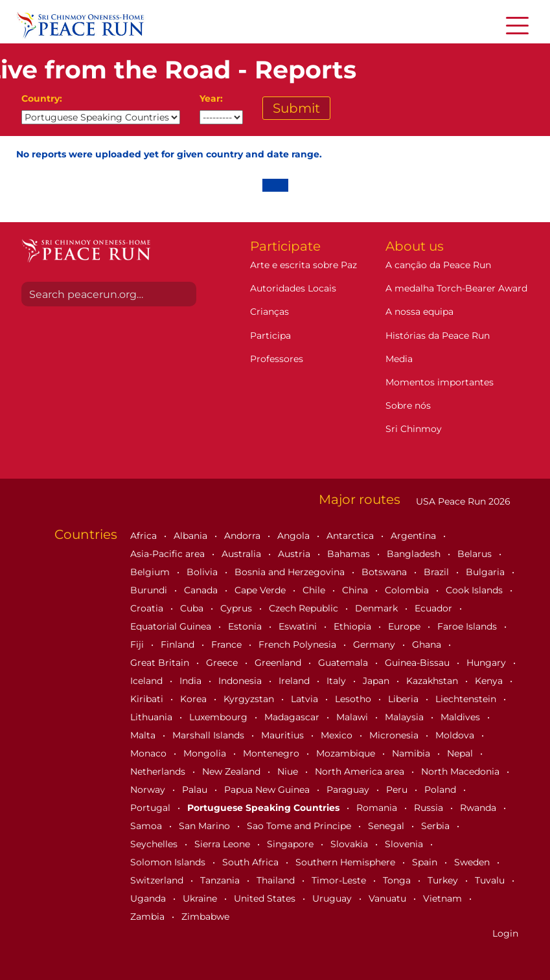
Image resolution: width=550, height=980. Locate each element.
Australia (243, 554)
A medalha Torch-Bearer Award (456, 288)
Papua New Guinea (268, 790)
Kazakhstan (433, 681)
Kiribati (148, 699)
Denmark (378, 608)
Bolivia (203, 572)
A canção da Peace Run (438, 265)
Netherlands (159, 771)
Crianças (269, 312)
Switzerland (158, 880)
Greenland (279, 663)
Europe (406, 626)
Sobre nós (408, 405)
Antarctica (351, 536)
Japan (377, 681)
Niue (289, 771)
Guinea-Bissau (418, 663)
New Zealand (233, 771)
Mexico (338, 735)
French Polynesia (299, 644)
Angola (295, 536)
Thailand (277, 880)
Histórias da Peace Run (438, 336)
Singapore (292, 844)
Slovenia (405, 844)
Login (505, 933)
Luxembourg (220, 717)
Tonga (398, 880)
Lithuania (153, 717)
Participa (270, 336)
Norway (149, 790)
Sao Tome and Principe (300, 826)
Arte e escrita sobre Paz (304, 265)
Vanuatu (389, 898)
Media (399, 359)
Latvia (306, 699)
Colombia (408, 590)
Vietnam (444, 898)
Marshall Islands (210, 735)
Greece (223, 663)
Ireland (295, 681)
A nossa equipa (419, 312)
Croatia (148, 608)
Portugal (152, 808)
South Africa (252, 862)
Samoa (147, 826)
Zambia (149, 917)
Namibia (412, 753)
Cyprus (237, 608)
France (228, 644)
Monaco (150, 753)
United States (266, 898)
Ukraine (201, 898)
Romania (378, 808)
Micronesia (395, 735)
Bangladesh (415, 554)
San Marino (206, 826)
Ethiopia (354, 626)
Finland (179, 644)
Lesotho (354, 699)
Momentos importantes (440, 382)
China (356, 590)
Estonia (246, 626)
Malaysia (406, 717)
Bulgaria (487, 572)
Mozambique (347, 753)
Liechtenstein (467, 699)
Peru (398, 790)
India (192, 681)
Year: (211, 98)
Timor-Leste (340, 880)
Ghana (428, 644)
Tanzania (221, 880)
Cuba (193, 608)
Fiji (138, 644)
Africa (145, 536)
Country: (42, 98)
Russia (430, 808)
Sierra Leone (223, 844)
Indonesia (241, 681)
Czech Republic (305, 608)
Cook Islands (476, 590)
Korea (195, 699)
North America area (361, 771)
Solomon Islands (169, 862)
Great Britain (161, 663)
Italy (338, 681)
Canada (202, 590)
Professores (277, 359)
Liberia (405, 699)
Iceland (148, 681)
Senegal (387, 826)
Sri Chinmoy (414, 429)
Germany (375, 644)
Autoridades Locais (293, 288)
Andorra (244, 536)
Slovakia (350, 844)
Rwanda (479, 808)
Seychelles (155, 844)
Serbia (437, 826)
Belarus (476, 554)
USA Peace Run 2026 (462, 501)
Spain (426, 862)
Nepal (461, 753)
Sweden (473, 862)
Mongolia (206, 753)
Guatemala (344, 663)
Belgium (151, 572)
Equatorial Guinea (172, 626)
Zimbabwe (205, 917)
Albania (192, 536)
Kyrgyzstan (250, 699)
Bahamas (350, 554)
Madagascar (293, 717)
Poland (441, 790)
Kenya (490, 681)
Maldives (462, 717)
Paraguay (349, 790)
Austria (295, 554)
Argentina (415, 536)
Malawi (353, 717)
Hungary (487, 663)
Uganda (149, 898)
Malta (144, 735)
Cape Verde (261, 590)
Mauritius (284, 735)
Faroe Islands (468, 626)
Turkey (444, 880)
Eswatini (299, 626)
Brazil (438, 572)
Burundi (150, 590)
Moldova (456, 735)
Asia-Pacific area (169, 554)
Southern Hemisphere (347, 862)
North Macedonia (462, 771)
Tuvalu (491, 880)
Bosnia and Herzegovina (291, 572)
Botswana (385, 572)
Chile (315, 590)
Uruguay (333, 898)
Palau (196, 790)
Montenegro (272, 753)
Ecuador (435, 608)
